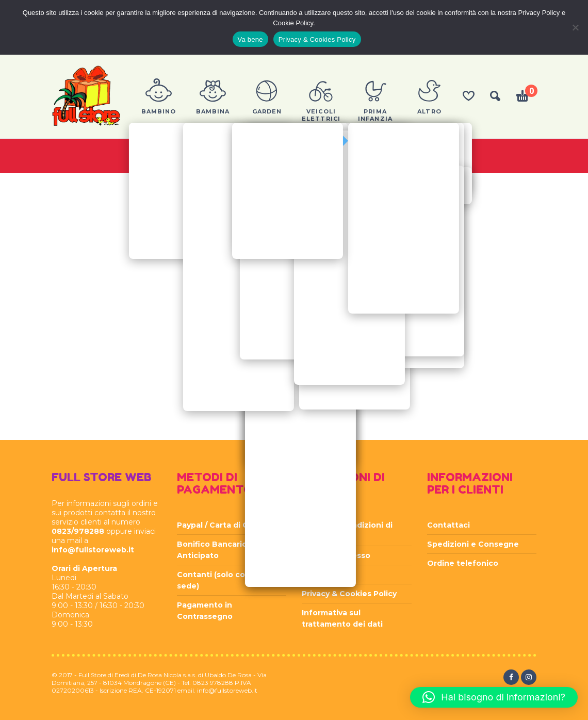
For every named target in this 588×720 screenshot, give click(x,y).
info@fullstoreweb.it (93, 550)
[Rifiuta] (575, 27)
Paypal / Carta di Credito (225, 525)
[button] (494, 697)
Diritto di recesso (336, 555)
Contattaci (448, 525)
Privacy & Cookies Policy (349, 594)
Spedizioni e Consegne (473, 544)
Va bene (250, 39)
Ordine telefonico (463, 563)
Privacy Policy (328, 575)
